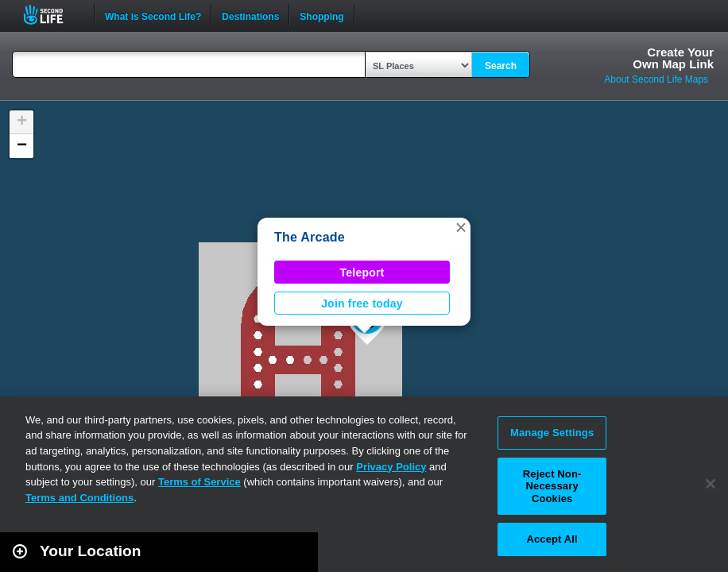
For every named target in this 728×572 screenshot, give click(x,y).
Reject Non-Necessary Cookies (552, 486)
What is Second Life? (153, 15)
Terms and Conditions (79, 498)
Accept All (552, 539)
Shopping (321, 15)
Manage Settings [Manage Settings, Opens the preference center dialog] (552, 433)
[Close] (711, 484)
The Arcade (310, 237)
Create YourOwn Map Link (673, 58)
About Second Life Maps (656, 79)
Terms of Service (199, 482)
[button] (461, 227)
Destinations (250, 15)
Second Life (52, 15)
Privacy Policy (391, 467)
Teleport (362, 272)
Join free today (362, 303)
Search (501, 66)
